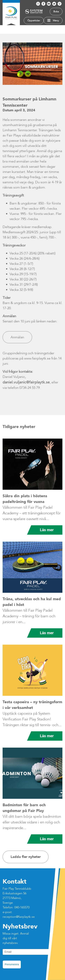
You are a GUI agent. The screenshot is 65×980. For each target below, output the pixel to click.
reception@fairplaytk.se (19, 917)
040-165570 (22, 907)
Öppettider (34, 21)
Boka (56, 12)
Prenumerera (12, 964)
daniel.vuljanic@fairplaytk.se (26, 382)
